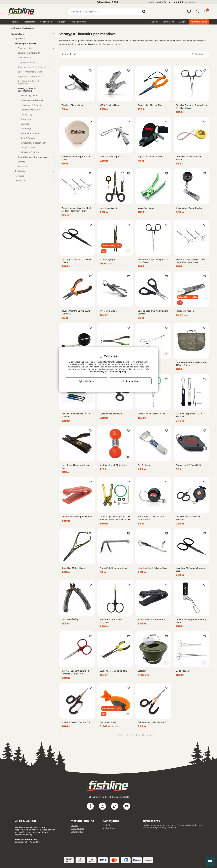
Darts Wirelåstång (70, 619)
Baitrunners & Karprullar (34, 53)
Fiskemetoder (31, 34)
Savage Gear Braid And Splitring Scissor (153, 312)
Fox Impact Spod (108, 722)
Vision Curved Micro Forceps (151, 414)
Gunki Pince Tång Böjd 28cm (113, 671)
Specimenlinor (24, 58)
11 (143, 735)
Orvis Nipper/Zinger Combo (189, 208)
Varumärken (168, 22)
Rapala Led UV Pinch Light (188, 465)
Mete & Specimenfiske (25, 28)
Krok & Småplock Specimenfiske (34, 157)
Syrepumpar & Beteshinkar (33, 143)
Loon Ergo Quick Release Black (152, 568)
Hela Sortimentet (79, 22)
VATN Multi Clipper (108, 311)
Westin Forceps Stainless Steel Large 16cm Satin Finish (190, 261)
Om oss (74, 826)
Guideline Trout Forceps (111, 414)
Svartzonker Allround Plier (150, 105)
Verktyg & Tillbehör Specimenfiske (34, 90)
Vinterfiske (33, 181)
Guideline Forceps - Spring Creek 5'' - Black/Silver (191, 107)
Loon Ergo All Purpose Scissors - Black (191, 569)
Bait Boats (34, 166)
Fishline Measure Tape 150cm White (76, 158)
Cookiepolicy (120, 372)
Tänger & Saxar (28, 147)
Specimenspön (34, 48)
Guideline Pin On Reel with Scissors (188, 518)
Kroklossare (26, 119)
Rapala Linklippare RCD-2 (150, 157)
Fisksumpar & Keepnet (31, 105)
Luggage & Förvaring (34, 62)
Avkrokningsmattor (29, 95)
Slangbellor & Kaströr (30, 133)
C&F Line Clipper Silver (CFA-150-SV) (190, 415)
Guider (182, 22)
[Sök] (108, 12)
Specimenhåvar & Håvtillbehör (32, 67)
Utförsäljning (199, 22)
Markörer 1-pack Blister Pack (113, 465)
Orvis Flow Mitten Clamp (73, 568)
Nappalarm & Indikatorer (34, 76)
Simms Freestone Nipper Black (152, 619)
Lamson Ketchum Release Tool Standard (76, 415)
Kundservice (157, 2)
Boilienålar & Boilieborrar (32, 100)
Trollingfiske (33, 171)
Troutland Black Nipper (72, 105)
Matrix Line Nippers (185, 311)
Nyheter (154, 22)
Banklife (34, 162)
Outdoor (61, 22)
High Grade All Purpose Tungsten (111, 621)
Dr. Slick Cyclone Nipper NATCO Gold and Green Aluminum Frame (115, 518)
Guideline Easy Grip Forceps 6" (152, 722)
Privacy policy (77, 829)
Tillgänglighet (77, 832)
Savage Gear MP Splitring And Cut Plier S (76, 312)
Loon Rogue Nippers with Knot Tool (76, 467)
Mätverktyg (26, 129)
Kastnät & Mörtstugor (30, 110)
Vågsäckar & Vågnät (30, 152)
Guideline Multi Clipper (110, 157)
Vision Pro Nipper (146, 208)
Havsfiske (33, 176)
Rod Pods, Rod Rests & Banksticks (34, 82)
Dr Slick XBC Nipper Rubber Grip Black (191, 621)
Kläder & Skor (46, 22)
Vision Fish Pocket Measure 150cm (189, 158)
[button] (188, 2)
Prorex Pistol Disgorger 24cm (114, 568)
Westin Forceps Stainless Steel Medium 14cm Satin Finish (76, 209)
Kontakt (106, 825)
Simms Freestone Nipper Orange (77, 517)
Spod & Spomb (28, 138)
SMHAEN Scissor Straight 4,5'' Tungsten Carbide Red (76, 672)
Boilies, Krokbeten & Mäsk (34, 72)
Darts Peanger (183, 671)
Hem (12, 28)
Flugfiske (14, 22)
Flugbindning (29, 22)
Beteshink (142, 671)
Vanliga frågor (109, 828)
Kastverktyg (26, 114)
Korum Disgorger (107, 259)
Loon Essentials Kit (108, 208)
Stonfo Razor (144, 465)
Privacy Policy (97, 372)
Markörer (25, 124)
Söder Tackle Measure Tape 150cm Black (151, 518)
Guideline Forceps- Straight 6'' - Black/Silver (153, 261)
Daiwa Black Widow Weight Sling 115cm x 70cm (191, 364)
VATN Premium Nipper (110, 105)
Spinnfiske (33, 39)
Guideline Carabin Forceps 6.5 (76, 722)
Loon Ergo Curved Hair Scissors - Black (76, 261)
